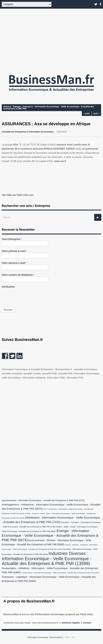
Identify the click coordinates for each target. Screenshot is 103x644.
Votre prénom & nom (14, 251)
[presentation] (28, 295)
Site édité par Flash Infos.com (18, 195)
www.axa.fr (60, 161)
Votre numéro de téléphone (18, 275)
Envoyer (8, 310)
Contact (87, 623)
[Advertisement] (51, 40)
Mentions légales (71, 623)
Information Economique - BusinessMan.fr (45, 637)
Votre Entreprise (12, 239)
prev (87, 114)
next (96, 114)
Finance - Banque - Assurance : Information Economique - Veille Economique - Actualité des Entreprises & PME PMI (49, 108)
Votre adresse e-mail (14, 263)
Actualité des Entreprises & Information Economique (28, 132)
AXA (15, 145)
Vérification (8, 287)
